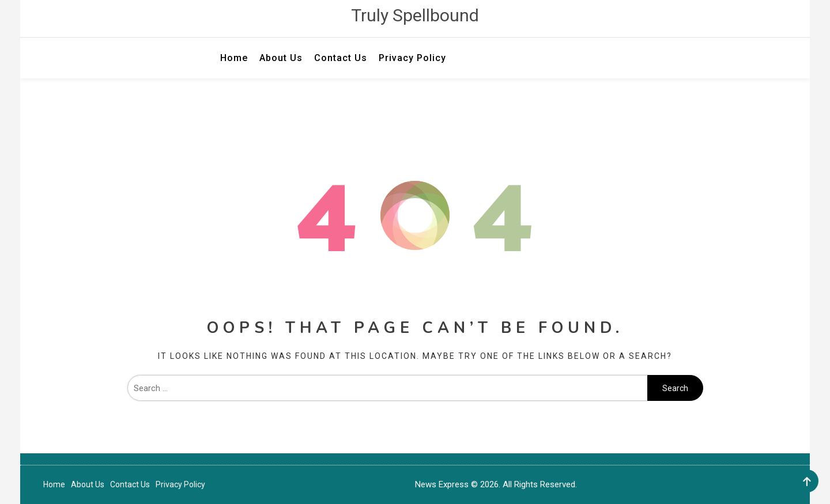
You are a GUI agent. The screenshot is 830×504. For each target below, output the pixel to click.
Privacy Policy (412, 58)
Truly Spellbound (415, 15)
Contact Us (341, 58)
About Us (281, 58)
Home (234, 58)
